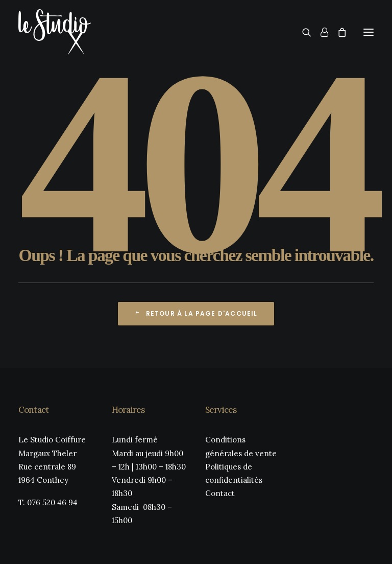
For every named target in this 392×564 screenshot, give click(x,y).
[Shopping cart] (337, 32)
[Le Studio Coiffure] (55, 32)
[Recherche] (302, 32)
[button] (369, 32)
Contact (220, 493)
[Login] (320, 32)
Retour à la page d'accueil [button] (196, 313)
